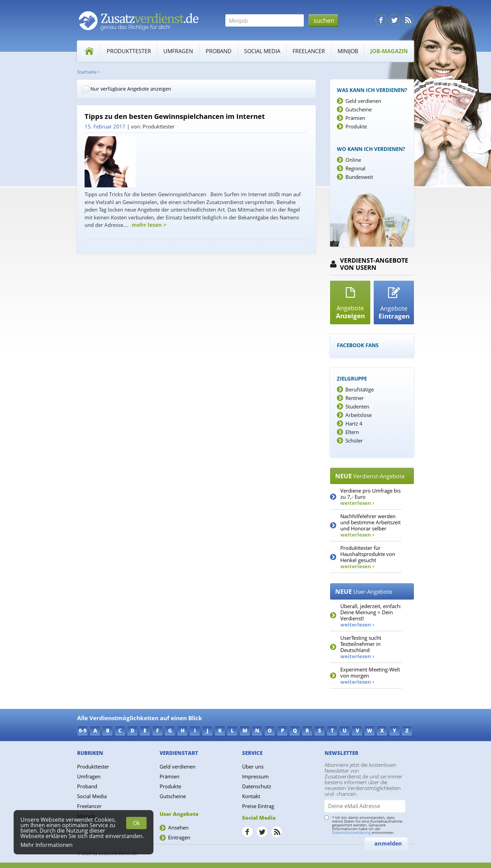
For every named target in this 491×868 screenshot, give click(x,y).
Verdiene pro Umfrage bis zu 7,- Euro (370, 497)
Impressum (255, 776)
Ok (136, 823)
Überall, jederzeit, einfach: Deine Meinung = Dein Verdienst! (371, 615)
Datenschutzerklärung (351, 832)
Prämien (355, 118)
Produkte (356, 126)
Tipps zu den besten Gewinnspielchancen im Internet (175, 117)
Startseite (87, 72)
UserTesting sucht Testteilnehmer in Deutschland (361, 647)
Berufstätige (360, 389)
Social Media (262, 51)
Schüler (354, 440)
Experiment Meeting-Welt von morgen (370, 676)
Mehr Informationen (47, 845)
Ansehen (178, 827)
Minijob (348, 51)
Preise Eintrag (258, 806)
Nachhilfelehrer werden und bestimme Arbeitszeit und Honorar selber (370, 525)
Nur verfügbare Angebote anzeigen (127, 89)
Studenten (357, 406)
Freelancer (309, 51)
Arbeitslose (359, 415)
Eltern (352, 432)
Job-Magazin (389, 51)
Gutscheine (359, 109)
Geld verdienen (363, 101)
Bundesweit (359, 177)
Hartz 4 (354, 423)
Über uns (253, 766)
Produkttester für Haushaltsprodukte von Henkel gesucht (368, 557)
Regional (355, 168)
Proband (219, 51)
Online (353, 160)
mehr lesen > (148, 225)
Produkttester (129, 51)
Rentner (355, 398)
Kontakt (251, 796)
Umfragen (178, 51)
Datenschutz (257, 786)
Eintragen (179, 837)
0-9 (83, 730)
